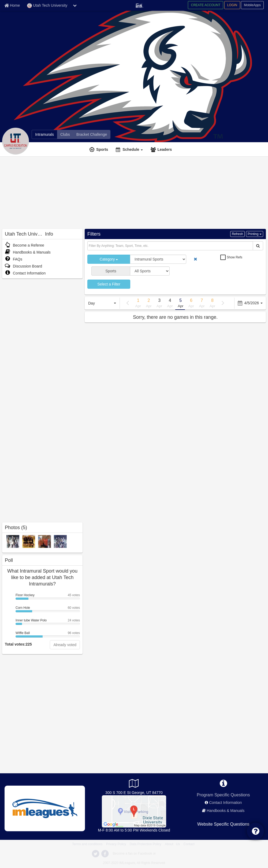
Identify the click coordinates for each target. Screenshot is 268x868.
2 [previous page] (149, 303)
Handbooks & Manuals (28, 252)
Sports (102, 149)
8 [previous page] (213, 303)
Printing (255, 234)
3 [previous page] (159, 303)
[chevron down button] (75, 5)
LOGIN (232, 5)
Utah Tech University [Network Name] (47, 6)
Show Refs (234, 257)
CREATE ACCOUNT (206, 5)
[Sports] (99, 149)
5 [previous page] (181, 303)
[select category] (158, 259)
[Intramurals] (44, 134)
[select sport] (150, 271)
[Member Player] (139, 5)
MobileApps (252, 5)
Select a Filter (109, 284)
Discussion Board (23, 266)
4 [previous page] (170, 303)
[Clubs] (65, 134)
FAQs (14, 259)
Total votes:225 (18, 644)
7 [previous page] (202, 303)
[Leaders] (162, 149)
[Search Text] (170, 246)
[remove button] (196, 259)
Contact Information (25, 273)
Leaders (165, 149)
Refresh (237, 234)
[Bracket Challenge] (92, 134)
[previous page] (128, 303)
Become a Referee (25, 245)
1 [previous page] (138, 303)
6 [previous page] (191, 303)
